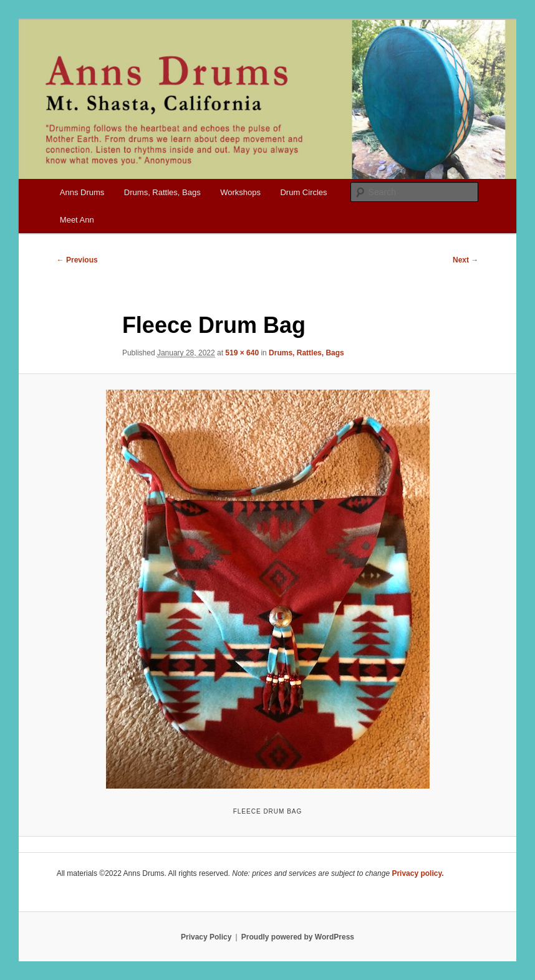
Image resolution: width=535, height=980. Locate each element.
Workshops (240, 192)
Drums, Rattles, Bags (162, 192)
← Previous (77, 260)
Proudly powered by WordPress (298, 937)
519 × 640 (242, 353)
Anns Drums (82, 192)
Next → (465, 260)
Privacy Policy (206, 937)
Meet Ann (77, 220)
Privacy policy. (417, 873)
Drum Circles (303, 192)
